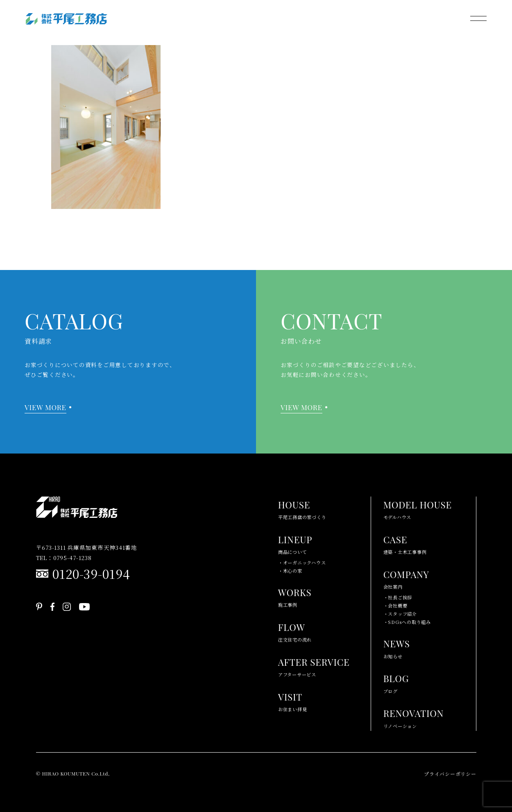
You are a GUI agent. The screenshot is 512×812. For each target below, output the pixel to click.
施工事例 (295, 596)
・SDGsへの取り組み (407, 622)
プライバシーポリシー (450, 774)
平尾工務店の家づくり (302, 509)
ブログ (396, 682)
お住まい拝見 (293, 701)
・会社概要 (395, 606)
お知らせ (397, 648)
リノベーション (413, 717)
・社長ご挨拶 (398, 597)
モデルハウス (418, 509)
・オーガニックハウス (302, 563)
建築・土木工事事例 (405, 543)
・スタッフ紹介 (400, 614)
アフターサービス (314, 666)
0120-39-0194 (91, 574)
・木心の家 (290, 571)
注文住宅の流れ (295, 631)
